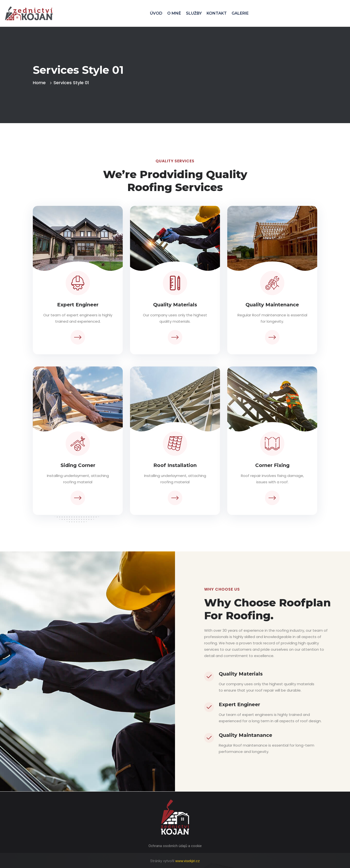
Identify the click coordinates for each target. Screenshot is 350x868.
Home (40, 83)
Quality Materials (175, 305)
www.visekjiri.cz (188, 861)
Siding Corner (78, 465)
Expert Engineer (78, 305)
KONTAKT (217, 13)
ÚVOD (156, 13)
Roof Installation (175, 465)
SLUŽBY (194, 13)
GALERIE (240, 13)
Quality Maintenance (272, 305)
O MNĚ (174, 13)
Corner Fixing (272, 465)
